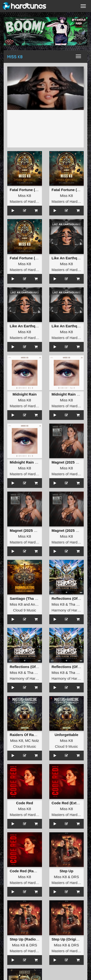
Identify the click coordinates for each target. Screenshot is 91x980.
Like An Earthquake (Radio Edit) (37, 326)
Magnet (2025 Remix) (70, 462)
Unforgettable (66, 735)
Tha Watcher (79, 604)
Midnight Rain (25, 394)
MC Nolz (32, 741)
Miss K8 (25, 196)
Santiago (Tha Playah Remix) (35, 598)
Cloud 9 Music (25, 610)
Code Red (25, 803)
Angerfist (38, 604)
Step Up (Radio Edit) (27, 939)
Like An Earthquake (69, 258)
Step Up (66, 871)
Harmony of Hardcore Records (34, 678)
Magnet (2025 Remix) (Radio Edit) (39, 530)
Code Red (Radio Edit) (29, 871)
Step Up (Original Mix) (71, 939)
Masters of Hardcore (26, 201)
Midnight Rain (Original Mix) (34, 462)
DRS (75, 877)
